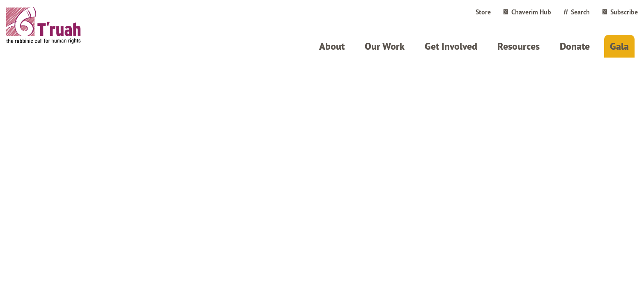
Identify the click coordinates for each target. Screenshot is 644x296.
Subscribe (620, 12)
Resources (519, 46)
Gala (619, 46)
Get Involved (451, 46)
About (332, 46)
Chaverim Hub (527, 12)
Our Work (385, 46)
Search (577, 12)
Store (483, 12)
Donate (575, 46)
